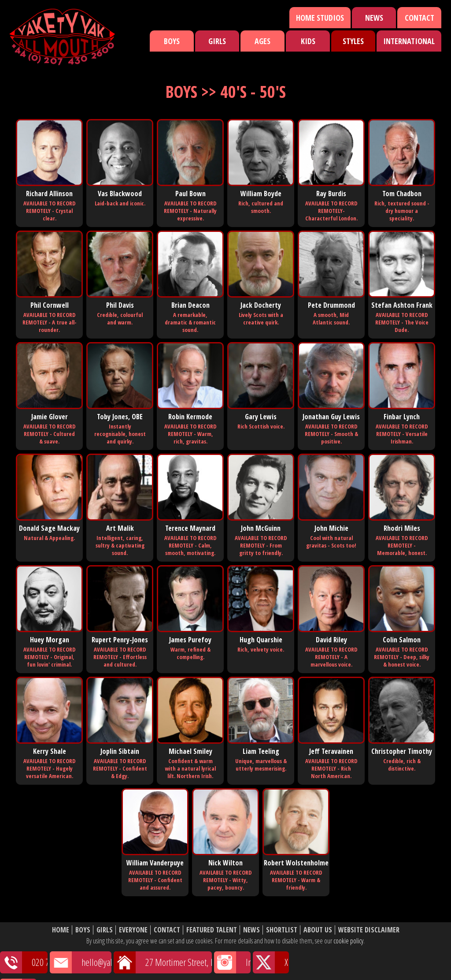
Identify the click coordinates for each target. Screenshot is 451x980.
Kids (308, 41)
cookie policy (348, 941)
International (409, 41)
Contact (420, 18)
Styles (353, 41)
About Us (318, 930)
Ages (262, 41)
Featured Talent (212, 930)
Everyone (133, 930)
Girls (217, 41)
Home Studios (320, 18)
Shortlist (282, 930)
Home (61, 930)
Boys (172, 41)
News (374, 18)
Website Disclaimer (369, 930)
